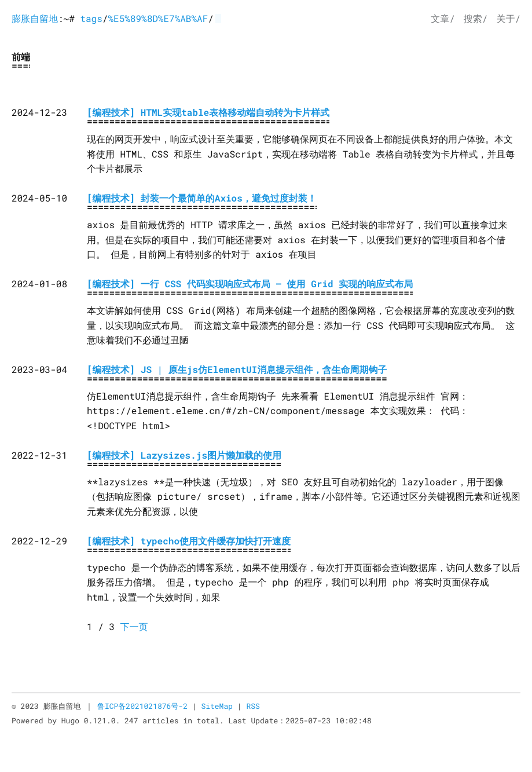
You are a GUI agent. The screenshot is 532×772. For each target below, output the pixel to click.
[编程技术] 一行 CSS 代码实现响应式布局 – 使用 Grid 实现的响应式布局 (250, 284)
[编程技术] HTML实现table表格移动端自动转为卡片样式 (208, 113)
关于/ (508, 19)
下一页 (134, 627)
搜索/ (476, 19)
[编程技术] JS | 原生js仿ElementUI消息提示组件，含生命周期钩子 (237, 370)
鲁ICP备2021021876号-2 (142, 706)
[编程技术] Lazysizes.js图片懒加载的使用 (184, 455)
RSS (253, 706)
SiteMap (217, 706)
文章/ (443, 19)
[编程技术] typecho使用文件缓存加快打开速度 (189, 541)
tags (91, 19)
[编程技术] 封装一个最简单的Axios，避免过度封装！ (202, 198)
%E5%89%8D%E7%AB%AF (158, 19)
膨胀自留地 (35, 19)
